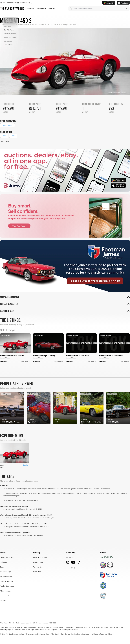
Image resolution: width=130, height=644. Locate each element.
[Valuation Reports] (7, 577)
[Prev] (95, 371)
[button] (30, 8)
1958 (13, 136)
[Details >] (26, 465)
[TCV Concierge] (11, 572)
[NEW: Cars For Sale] (11, 557)
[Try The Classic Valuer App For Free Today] (51, 3)
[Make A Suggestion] (41, 557)
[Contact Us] (37, 572)
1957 (4, 136)
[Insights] (6, 601)
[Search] (71, 9)
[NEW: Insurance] (6, 591)
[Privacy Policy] (38, 562)
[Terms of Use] (38, 567)
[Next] (121, 371)
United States (7, 125)
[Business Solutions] (11, 581)
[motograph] (6, 562)
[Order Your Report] (19, 226)
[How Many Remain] (7, 596)
